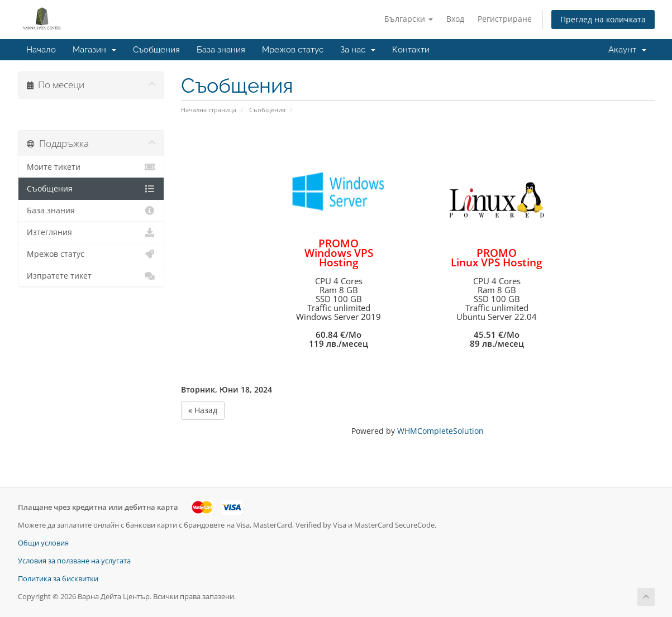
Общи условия (43, 543)
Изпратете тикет (91, 276)
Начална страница (209, 110)
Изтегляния (91, 232)
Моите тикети (91, 167)
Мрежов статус (293, 50)
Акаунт (627, 50)
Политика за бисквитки (58, 579)
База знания (221, 50)
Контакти (411, 50)
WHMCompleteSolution (440, 431)
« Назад (203, 410)
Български (409, 19)
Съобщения (156, 50)
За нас (358, 50)
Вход (455, 19)
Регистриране (505, 19)
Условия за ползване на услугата (74, 561)
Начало (41, 50)
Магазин (94, 50)
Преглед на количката (603, 19)
